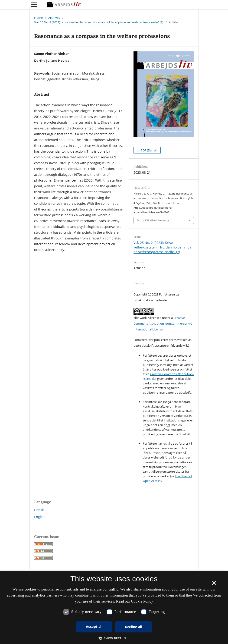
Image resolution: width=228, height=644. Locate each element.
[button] (114, 638)
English (40, 517)
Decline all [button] (134, 627)
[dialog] (114, 607)
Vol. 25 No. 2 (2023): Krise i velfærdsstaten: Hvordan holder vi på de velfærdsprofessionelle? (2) (99, 22)
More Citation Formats (153, 220)
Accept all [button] (94, 627)
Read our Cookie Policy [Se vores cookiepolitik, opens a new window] (135, 601)
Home (38, 18)
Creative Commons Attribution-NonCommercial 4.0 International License (163, 324)
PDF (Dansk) (149, 150)
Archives (54, 18)
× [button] (214, 584)
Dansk (39, 510)
